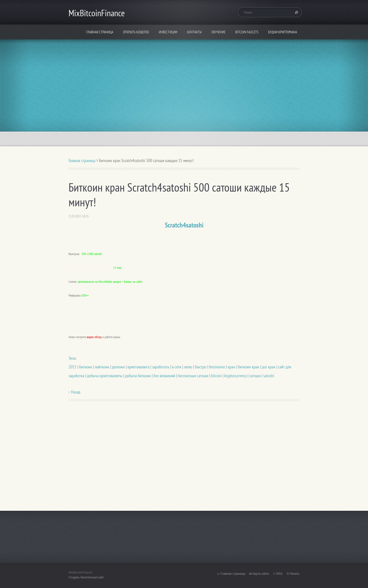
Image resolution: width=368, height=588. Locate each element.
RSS (279, 574)
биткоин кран (248, 367)
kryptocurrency (235, 376)
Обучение (219, 32)
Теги (72, 358)
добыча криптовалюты (105, 376)
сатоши (255, 376)
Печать (295, 574)
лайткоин (102, 367)
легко (188, 367)
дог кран (269, 367)
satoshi (269, 376)
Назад (76, 392)
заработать (161, 367)
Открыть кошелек (136, 32)
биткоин (86, 367)
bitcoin (216, 376)
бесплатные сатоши (193, 376)
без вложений (164, 376)
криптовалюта (138, 367)
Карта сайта (261, 574)
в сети (177, 367)
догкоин (118, 367)
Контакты (194, 32)
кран (231, 367)
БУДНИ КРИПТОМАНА (283, 32)
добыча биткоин (138, 376)
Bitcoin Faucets (247, 32)
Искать (296, 12)
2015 (72, 367)
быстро (201, 367)
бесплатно (217, 367)
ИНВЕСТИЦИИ (168, 32)
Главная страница (100, 32)
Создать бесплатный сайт (86, 577)
